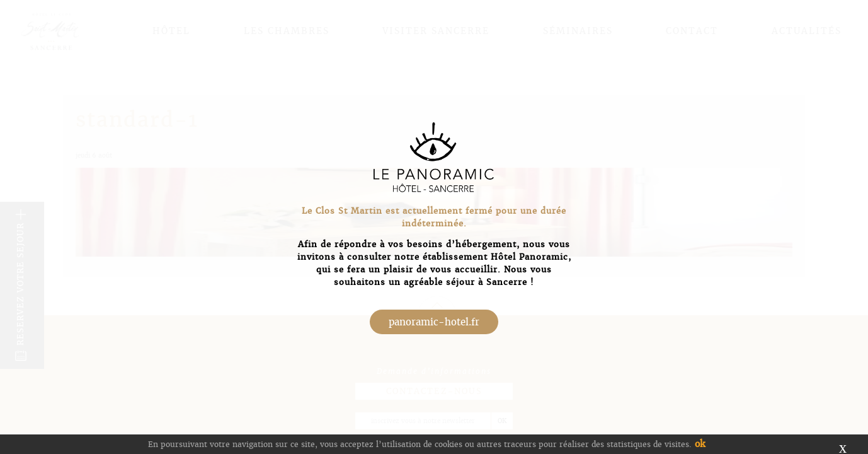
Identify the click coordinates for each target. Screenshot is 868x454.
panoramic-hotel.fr (434, 322)
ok (700, 444)
